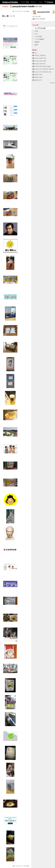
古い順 (12, 16)
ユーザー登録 (25, 2)
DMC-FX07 (37, 75)
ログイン (34, 2)
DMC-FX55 (37, 77)
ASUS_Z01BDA (39, 19)
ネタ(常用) (37, 37)
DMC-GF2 (37, 80)
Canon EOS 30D (39, 61)
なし (35, 53)
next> (28, 11)
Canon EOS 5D (39, 64)
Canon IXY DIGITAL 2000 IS (43, 69)
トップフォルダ (39, 28)
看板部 (36, 42)
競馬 (35, 45)
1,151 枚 (37, 16)
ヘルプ (40, 2)
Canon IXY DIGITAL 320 (42, 72)
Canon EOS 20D (39, 58)
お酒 (35, 31)
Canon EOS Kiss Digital (42, 66)
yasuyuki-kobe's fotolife (23, 6)
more (52, 83)
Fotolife (5, 7)
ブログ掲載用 (38, 39)
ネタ (35, 34)
